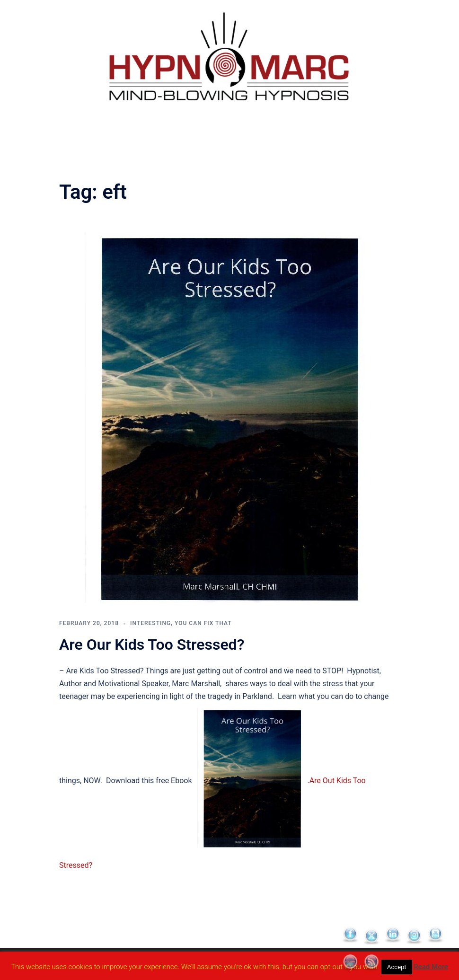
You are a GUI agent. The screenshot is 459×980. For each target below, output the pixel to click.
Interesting (150, 623)
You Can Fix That (203, 623)
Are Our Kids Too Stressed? (152, 645)
